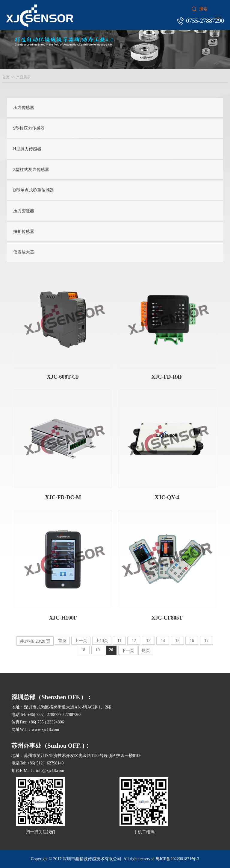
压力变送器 (24, 211)
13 (148, 641)
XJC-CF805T (167, 618)
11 (119, 641)
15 (177, 641)
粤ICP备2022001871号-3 (177, 859)
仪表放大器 (24, 252)
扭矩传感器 (24, 232)
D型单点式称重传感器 (34, 190)
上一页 (81, 641)
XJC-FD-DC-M (63, 497)
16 (192, 641)
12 (134, 641)
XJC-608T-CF (63, 377)
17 (206, 641)
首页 (6, 77)
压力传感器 (24, 108)
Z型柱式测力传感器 (31, 170)
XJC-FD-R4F (167, 377)
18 (83, 650)
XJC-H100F (63, 618)
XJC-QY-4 (167, 497)
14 (163, 641)
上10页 (102, 641)
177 (27, 641)
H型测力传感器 (27, 149)
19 (98, 650)
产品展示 (23, 77)
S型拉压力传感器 (29, 128)
